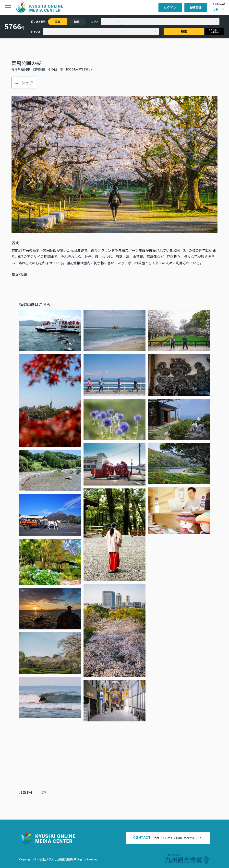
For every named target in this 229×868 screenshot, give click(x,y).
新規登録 (196, 7)
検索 (184, 31)
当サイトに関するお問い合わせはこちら (168, 838)
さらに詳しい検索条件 (215, 31)
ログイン (170, 8)
